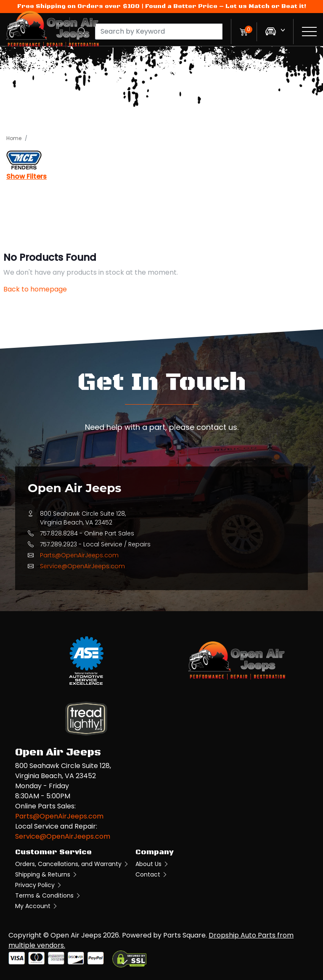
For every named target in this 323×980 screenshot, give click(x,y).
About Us (152, 864)
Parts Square (184, 935)
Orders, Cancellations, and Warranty (72, 864)
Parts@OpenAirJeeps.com (79, 555)
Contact (152, 874)
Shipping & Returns (46, 874)
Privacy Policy (39, 885)
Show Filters (26, 176)
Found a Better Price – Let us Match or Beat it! (226, 6)
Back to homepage (35, 289)
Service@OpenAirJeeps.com (82, 566)
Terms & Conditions (48, 895)
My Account (37, 906)
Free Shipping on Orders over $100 (78, 6)
